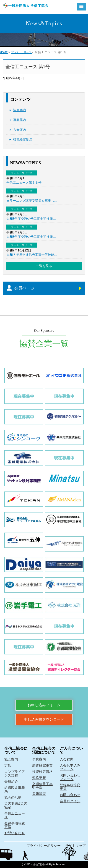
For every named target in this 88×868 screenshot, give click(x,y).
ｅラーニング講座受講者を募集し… (32, 201)
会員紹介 (11, 781)
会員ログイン (70, 801)
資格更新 (39, 778)
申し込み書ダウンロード (44, 719)
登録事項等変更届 (15, 825)
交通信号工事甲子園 (42, 786)
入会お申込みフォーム (70, 767)
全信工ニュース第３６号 (24, 183)
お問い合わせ (15, 833)
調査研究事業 (42, 765)
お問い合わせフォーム (70, 777)
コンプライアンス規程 (15, 773)
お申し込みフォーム (44, 705)
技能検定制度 (23, 139)
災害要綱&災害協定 (16, 805)
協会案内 (20, 110)
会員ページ (24, 288)
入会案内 (20, 130)
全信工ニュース (15, 815)
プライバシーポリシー (44, 846)
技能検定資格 (42, 772)
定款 (8, 765)
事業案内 (20, 120)
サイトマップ (75, 846)
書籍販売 (39, 794)
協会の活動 (13, 797)
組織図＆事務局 (15, 789)
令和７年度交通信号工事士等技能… (32, 255)
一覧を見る (44, 266)
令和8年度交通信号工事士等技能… (31, 219)
